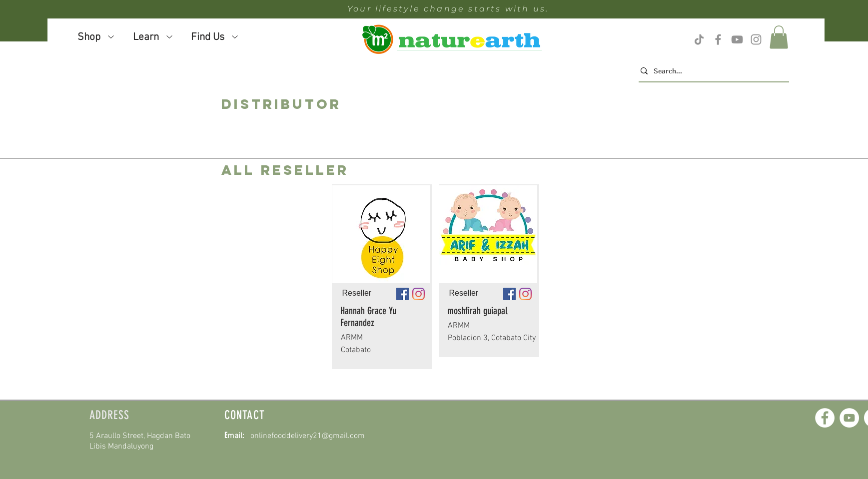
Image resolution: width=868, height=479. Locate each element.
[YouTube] (849, 418)
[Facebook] (825, 418)
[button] (779, 37)
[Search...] (711, 71)
